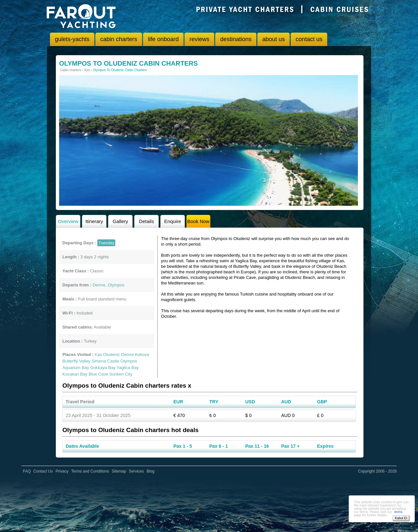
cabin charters (119, 39)
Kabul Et (401, 518)
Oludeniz (112, 355)
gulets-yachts (72, 39)
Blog (151, 471)
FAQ (27, 471)
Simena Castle (105, 361)
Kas (98, 355)
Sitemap (119, 471)
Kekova (142, 355)
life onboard (163, 39)
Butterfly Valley (76, 361)
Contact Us (43, 471)
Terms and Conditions (90, 471)
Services (137, 471)
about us (273, 39)
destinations (236, 39)
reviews (199, 39)
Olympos (129, 361)
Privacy (62, 471)
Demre (128, 355)
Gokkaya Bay (103, 368)
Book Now (198, 221)
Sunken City (121, 374)
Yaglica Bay (128, 368)
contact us (309, 39)
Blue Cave (98, 374)
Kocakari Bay (75, 374)
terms (398, 512)
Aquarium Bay (76, 368)
